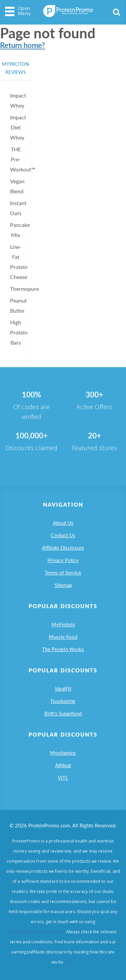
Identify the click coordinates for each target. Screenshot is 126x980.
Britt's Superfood (63, 713)
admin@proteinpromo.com (37, 932)
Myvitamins (63, 753)
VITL (63, 778)
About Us (63, 523)
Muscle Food (63, 637)
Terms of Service (63, 573)
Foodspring (63, 701)
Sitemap (63, 585)
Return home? (23, 45)
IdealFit (63, 689)
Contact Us (63, 535)
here (69, 962)
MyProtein (63, 624)
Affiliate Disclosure (63, 548)
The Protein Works (63, 649)
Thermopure (25, 289)
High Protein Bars (19, 332)
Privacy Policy (63, 560)
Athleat (63, 765)
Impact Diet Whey (18, 127)
